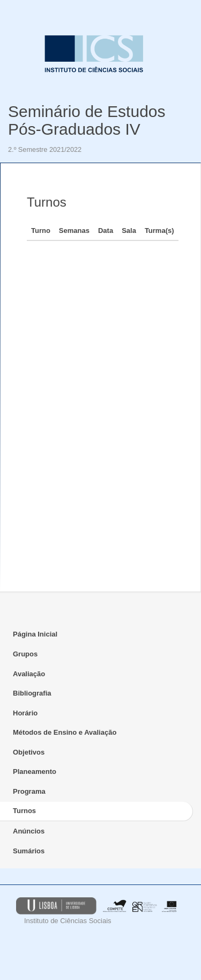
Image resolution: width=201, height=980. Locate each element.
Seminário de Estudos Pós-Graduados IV (87, 120)
